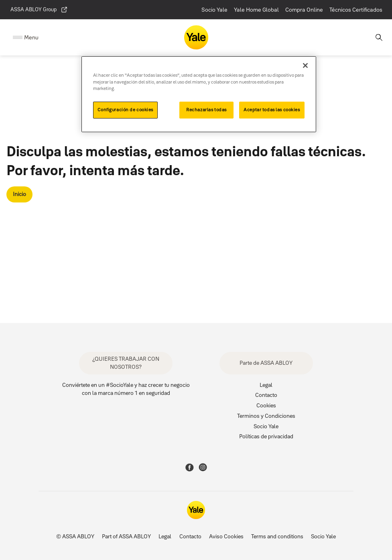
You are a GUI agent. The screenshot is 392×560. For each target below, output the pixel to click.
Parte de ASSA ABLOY (266, 363)
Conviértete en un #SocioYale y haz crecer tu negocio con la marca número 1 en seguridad (126, 389)
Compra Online (304, 10)
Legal (266, 385)
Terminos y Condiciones (266, 416)
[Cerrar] (305, 65)
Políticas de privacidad (266, 436)
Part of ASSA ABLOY (126, 536)
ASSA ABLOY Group (39, 10)
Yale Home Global (256, 10)
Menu (31, 37)
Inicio (19, 194)
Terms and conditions (277, 536)
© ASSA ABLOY (75, 536)
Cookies (266, 405)
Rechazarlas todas (206, 110)
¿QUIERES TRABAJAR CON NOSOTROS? (126, 363)
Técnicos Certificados (356, 10)
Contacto (266, 395)
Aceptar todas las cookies (272, 110)
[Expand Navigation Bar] (26, 38)
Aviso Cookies (226, 536)
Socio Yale (214, 10)
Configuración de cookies (125, 110)
